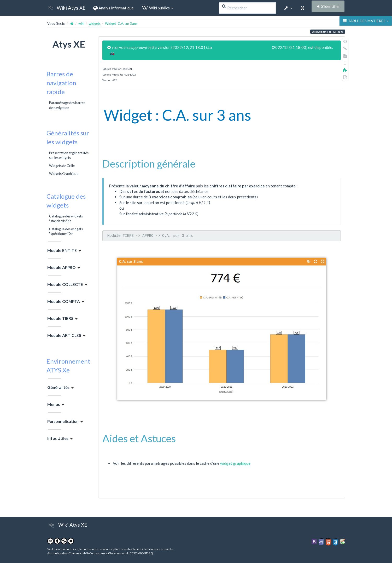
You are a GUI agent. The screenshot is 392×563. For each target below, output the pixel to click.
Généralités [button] (58, 387)
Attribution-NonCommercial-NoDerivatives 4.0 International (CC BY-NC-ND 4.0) (100, 553)
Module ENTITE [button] (62, 250)
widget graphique (235, 463)
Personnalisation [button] (63, 421)
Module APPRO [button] (62, 267)
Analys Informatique (113, 8)
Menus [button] (54, 404)
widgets (95, 24)
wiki (81, 24)
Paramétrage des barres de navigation (67, 105)
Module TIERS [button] (60, 318)
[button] (288, 8)
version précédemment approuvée (242, 47)
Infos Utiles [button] (58, 438)
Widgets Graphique (64, 174)
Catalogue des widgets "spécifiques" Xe (66, 231)
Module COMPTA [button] (64, 301)
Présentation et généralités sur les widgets (69, 155)
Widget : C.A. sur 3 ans (121, 24)
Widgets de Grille (62, 166)
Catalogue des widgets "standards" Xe (66, 219)
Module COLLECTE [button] (65, 284)
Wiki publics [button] (157, 8)
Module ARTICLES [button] (64, 335)
